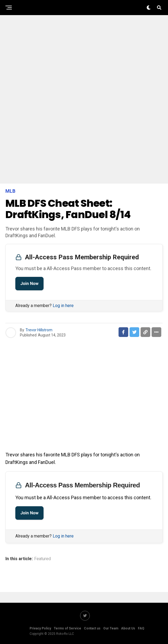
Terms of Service (67, 628)
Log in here (63, 306)
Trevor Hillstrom (39, 330)
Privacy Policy (40, 628)
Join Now (29, 283)
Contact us (92, 628)
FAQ (141, 628)
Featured (42, 559)
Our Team (111, 628)
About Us (128, 628)
